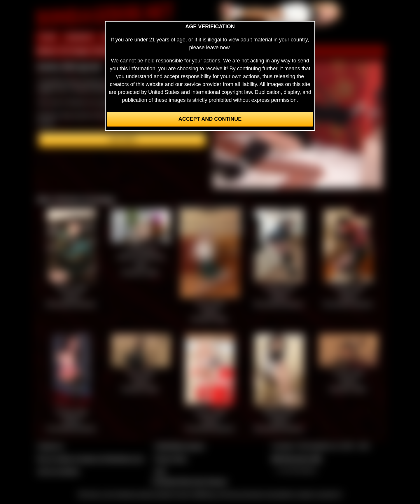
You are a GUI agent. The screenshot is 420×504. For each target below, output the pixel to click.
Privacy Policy (171, 459)
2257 (160, 471)
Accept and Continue (210, 119)
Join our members (58, 471)
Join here (122, 140)
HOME (48, 37)
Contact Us (50, 446)
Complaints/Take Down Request (189, 482)
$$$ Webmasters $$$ (296, 459)
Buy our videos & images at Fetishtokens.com (91, 459)
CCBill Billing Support (179, 446)
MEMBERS (79, 37)
